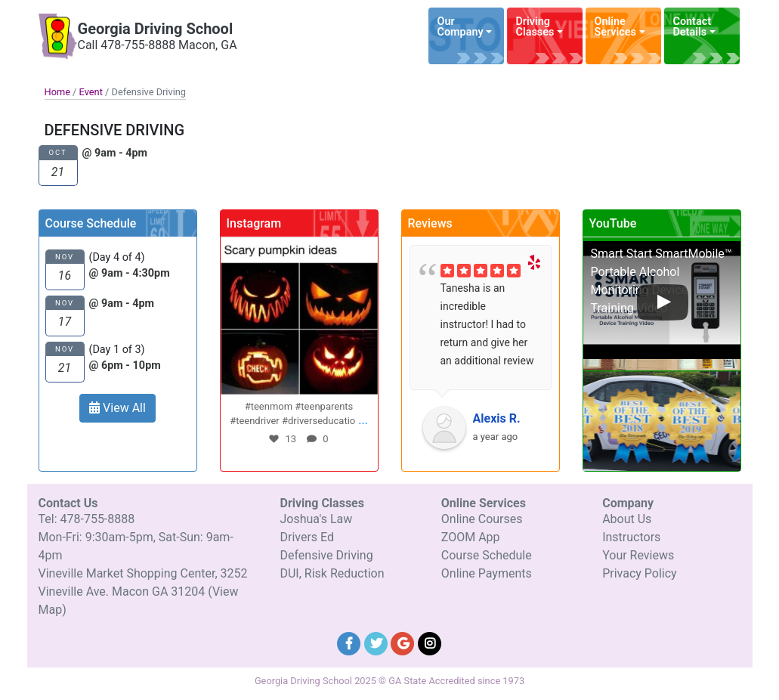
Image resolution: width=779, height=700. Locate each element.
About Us (627, 519)
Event (91, 92)
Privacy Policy (640, 573)
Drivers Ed (307, 537)
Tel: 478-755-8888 (87, 519)
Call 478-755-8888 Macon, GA (158, 45)
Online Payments (487, 573)
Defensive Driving (326, 555)
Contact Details (692, 27)
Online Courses (482, 519)
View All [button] (117, 408)
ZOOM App (471, 537)
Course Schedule (487, 555)
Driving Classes (535, 27)
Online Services (615, 27)
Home (57, 92)
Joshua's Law (316, 519)
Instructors (631, 537)
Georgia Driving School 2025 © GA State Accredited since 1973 (389, 681)
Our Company (461, 27)
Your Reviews (638, 555)
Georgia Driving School (156, 29)
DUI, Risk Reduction (332, 573)
